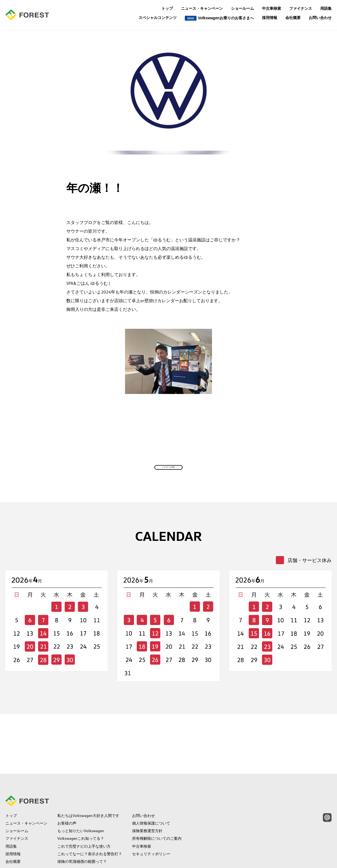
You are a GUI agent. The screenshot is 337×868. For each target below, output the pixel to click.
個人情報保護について (151, 788)
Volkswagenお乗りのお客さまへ (219, 18)
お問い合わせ (320, 18)
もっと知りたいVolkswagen (81, 796)
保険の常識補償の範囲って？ (82, 826)
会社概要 (293, 18)
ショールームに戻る (169, 486)
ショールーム (242, 8)
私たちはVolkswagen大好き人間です (88, 780)
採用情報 (270, 18)
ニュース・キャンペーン (202, 8)
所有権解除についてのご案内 (157, 803)
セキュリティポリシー (151, 818)
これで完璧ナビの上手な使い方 (84, 811)
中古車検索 (272, 8)
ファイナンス (301, 8)
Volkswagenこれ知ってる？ (81, 803)
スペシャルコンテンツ (158, 18)
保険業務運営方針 (147, 796)
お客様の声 (67, 788)
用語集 (326, 8)
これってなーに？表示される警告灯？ (90, 818)
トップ (167, 8)
